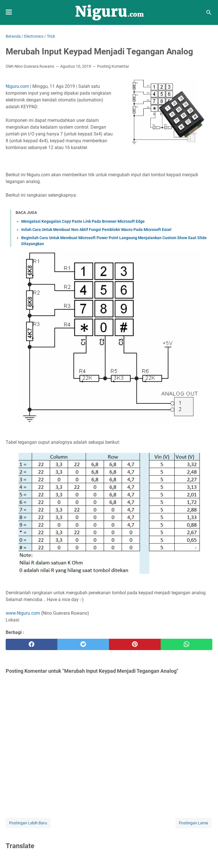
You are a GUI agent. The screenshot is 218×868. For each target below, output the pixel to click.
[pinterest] (135, 644)
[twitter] (83, 644)
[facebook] (32, 644)
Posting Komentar (113, 66)
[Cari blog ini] (209, 12)
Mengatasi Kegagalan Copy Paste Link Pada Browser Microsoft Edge (83, 221)
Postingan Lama (193, 823)
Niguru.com (17, 86)
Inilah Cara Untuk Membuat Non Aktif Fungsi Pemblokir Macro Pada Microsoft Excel (96, 230)
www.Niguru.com (23, 613)
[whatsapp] (186, 644)
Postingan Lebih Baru (28, 823)
